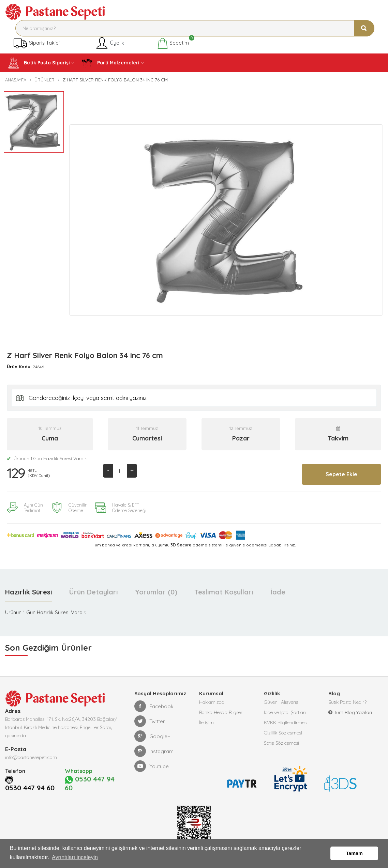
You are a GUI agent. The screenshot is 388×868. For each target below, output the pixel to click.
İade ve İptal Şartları (285, 712)
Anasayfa (16, 80)
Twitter (150, 721)
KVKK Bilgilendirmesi (286, 723)
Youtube (152, 766)
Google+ (152, 736)
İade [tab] (278, 592)
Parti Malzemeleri (110, 63)
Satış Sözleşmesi (281, 743)
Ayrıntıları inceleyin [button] (75, 857)
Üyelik (110, 43)
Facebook (154, 706)
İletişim (206, 723)
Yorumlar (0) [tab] (156, 592)
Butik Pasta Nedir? (347, 702)
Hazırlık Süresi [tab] (29, 592)
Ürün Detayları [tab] (94, 592)
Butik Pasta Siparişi (39, 63)
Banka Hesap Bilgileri (221, 712)
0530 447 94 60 (30, 788)
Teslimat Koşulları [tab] (224, 592)
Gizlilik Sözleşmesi (283, 733)
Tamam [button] (354, 853)
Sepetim (173, 43)
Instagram (154, 751)
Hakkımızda (212, 702)
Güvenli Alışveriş (281, 702)
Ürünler (44, 80)
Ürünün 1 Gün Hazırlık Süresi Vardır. (47, 459)
